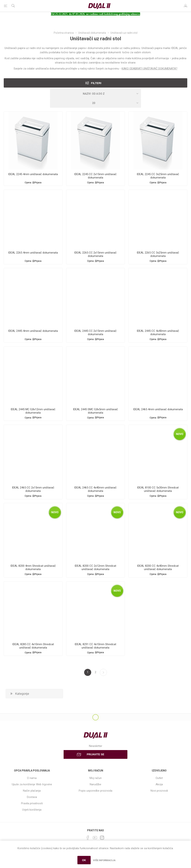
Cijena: (28, 183)
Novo (180, 434)
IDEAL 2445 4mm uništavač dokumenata (33, 331)
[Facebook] (88, 838)
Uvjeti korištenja (32, 810)
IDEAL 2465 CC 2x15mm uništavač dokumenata (33, 489)
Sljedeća (103, 672)
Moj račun (96, 778)
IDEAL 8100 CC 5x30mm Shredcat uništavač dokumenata (158, 489)
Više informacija (104, 860)
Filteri (96, 83)
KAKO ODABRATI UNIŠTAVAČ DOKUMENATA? (149, 69)
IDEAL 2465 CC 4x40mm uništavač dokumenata (95, 489)
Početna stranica (64, 33)
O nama (32, 778)
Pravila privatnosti (32, 803)
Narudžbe (95, 784)
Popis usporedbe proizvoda (95, 791)
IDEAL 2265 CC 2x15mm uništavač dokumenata (95, 254)
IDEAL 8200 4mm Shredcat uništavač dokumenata (33, 567)
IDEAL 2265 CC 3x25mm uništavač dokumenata (158, 254)
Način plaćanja (32, 791)
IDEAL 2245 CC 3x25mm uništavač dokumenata (158, 176)
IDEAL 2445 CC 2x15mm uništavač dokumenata (95, 333)
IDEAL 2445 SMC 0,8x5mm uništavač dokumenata (95, 411)
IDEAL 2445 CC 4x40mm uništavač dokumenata (158, 333)
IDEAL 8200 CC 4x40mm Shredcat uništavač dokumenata (158, 567)
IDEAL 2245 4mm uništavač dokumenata (33, 174)
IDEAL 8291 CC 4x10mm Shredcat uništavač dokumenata (95, 646)
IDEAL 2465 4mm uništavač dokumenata (158, 409)
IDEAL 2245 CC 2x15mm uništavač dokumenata (95, 176)
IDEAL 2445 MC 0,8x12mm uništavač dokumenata (33, 411)
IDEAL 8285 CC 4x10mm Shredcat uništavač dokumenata (33, 646)
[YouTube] (95, 838)
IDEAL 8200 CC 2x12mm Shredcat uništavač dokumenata (95, 567)
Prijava (38, 183)
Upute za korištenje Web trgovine (32, 784)
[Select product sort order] (95, 94)
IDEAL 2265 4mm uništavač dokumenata (33, 253)
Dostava (32, 797)
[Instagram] (102, 838)
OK (84, 860)
